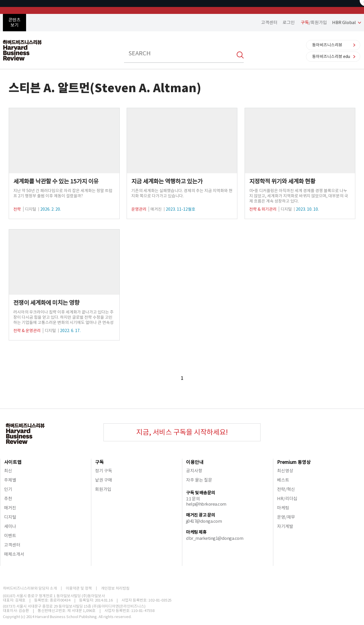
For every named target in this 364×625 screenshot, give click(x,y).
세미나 (10, 526)
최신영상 (285, 471)
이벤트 (10, 536)
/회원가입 (314, 22)
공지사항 (194, 471)
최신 (8, 471)
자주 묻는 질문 (199, 480)
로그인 (289, 22)
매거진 (10, 508)
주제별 (10, 480)
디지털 (10, 517)
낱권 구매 (104, 480)
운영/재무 (286, 517)
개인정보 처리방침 (115, 588)
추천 (8, 499)
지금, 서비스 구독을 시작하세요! (182, 432)
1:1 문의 (193, 499)
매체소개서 (14, 554)
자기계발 (285, 526)
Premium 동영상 (294, 462)
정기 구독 (104, 471)
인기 (8, 489)
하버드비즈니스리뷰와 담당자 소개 (30, 588)
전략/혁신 (286, 489)
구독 (99, 462)
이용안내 (195, 462)
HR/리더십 (287, 499)
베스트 (283, 480)
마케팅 (283, 508)
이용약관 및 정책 (79, 588)
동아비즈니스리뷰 (327, 45)
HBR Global (344, 22)
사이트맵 (13, 462)
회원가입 (103, 489)
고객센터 (269, 22)
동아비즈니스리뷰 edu (331, 57)
